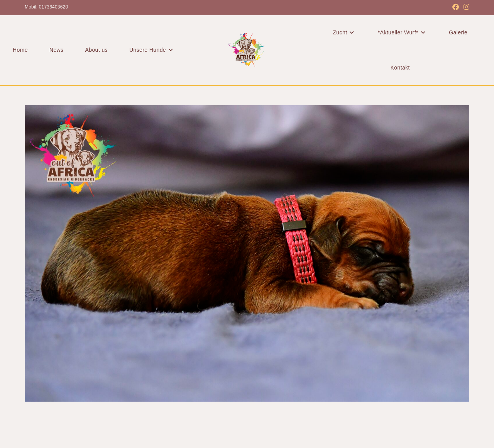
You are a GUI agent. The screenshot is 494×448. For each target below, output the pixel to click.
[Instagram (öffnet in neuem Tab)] (465, 7)
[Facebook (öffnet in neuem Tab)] (456, 7)
